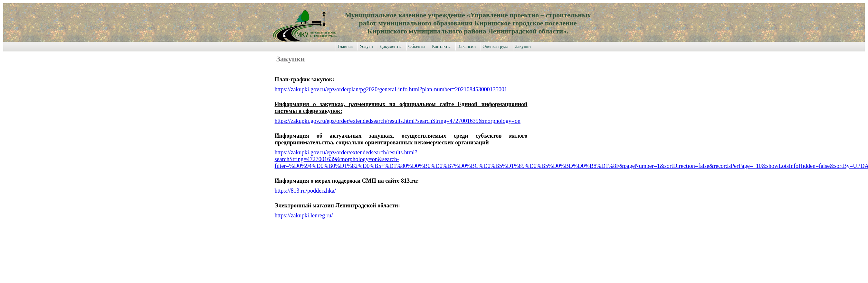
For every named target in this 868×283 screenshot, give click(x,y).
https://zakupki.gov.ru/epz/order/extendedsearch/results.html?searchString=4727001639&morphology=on (398, 121)
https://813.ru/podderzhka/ (305, 191)
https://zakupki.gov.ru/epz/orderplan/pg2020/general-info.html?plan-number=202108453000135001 (391, 89)
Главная (345, 46)
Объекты (417, 46)
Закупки (523, 46)
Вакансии (467, 46)
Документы (391, 46)
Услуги (366, 46)
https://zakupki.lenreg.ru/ (304, 215)
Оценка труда (495, 46)
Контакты (441, 46)
